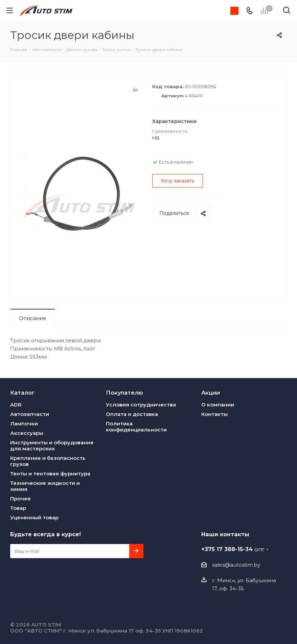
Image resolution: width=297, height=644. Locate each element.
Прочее (20, 499)
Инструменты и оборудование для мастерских (52, 445)
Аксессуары (27, 433)
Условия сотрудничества (141, 405)
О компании (218, 405)
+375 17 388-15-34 (233, 549)
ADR (16, 405)
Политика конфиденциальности (136, 427)
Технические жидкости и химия (45, 486)
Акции (211, 393)
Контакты (214, 414)
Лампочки (24, 424)
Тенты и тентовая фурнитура (50, 474)
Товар (18, 508)
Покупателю (124, 393)
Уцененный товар (34, 517)
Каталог (22, 393)
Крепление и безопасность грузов (48, 461)
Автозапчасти (30, 414)
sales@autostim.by (236, 565)
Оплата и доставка (132, 414)
